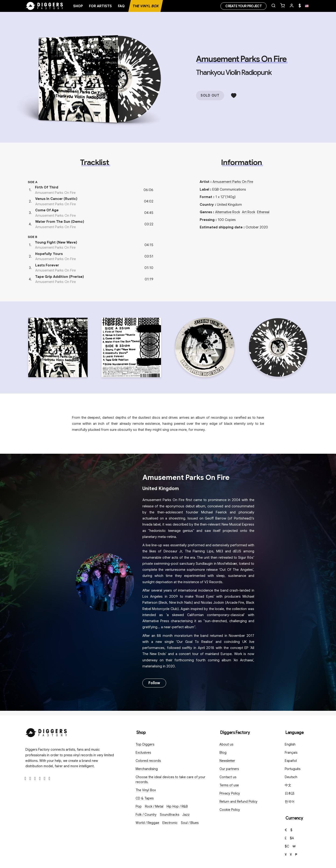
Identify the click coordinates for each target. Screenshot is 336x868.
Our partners (229, 769)
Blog (223, 753)
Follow (154, 683)
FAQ (121, 6)
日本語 (290, 793)
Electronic (170, 823)
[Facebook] (26, 779)
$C (287, 846)
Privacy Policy (230, 793)
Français (291, 753)
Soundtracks (170, 815)
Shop (78, 6)
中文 (288, 785)
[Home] (45, 6)
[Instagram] (35, 779)
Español (291, 761)
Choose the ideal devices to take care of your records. (170, 779)
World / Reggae (147, 823)
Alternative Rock (228, 212)
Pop (139, 806)
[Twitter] (30, 779)
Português (293, 769)
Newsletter (227, 761)
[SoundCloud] (45, 779)
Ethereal (263, 212)
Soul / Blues (190, 823)
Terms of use (229, 785)
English (290, 744)
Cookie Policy (230, 810)
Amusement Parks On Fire (241, 59)
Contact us (228, 777)
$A (292, 838)
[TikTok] (50, 779)
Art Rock (249, 212)
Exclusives (143, 753)
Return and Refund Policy (238, 802)
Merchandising (147, 769)
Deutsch (291, 777)
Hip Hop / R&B (177, 806)
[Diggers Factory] (46, 732)
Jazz (186, 815)
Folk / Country (146, 815)
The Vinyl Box (146, 6)
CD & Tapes (145, 798)
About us (226, 744)
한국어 (290, 802)
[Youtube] (40, 779)
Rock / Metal (154, 806)
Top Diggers (145, 744)
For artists (100, 6)
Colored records (148, 761)
